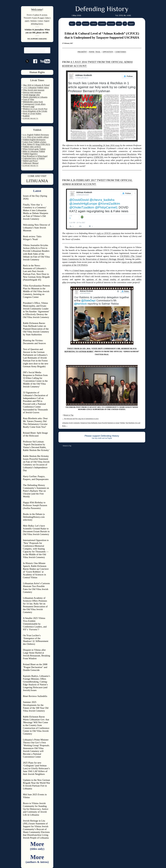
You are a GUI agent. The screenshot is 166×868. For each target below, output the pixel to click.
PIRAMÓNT (82, 52)
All (125, 24)
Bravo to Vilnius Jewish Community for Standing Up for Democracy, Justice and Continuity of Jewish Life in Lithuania (36, 809)
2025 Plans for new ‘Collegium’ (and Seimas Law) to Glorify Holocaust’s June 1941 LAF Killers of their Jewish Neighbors (36, 768)
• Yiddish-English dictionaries (34, 140)
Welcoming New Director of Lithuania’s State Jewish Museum (36, 228)
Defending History (102, 10)
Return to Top (68, 415)
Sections (86, 24)
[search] (35, 51)
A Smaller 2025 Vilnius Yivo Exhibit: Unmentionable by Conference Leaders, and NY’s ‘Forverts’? (35, 624)
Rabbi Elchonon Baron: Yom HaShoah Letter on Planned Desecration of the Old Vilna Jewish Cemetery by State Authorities (36, 329)
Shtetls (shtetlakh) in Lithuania (35, 97)
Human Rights (37, 72)
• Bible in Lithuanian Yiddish (33, 151)
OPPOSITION (108, 52)
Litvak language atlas (31, 95)
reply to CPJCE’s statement (108, 233)
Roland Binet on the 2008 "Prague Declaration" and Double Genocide (35, 667)
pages (42, 18)
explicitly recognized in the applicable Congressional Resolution (108, 154)
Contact (40, 21)
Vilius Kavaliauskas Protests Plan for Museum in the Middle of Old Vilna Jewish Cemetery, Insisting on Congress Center (36, 291)
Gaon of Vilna (28, 100)
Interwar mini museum (32, 92)
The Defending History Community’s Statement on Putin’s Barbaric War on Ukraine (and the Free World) (36, 491)
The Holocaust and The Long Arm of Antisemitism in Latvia (80, 419)
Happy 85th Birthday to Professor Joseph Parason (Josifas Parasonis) (35, 505)
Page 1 (72, 24)
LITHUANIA (37, 181)
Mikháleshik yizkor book (33, 102)
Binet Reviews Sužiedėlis (35, 696)
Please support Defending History (102, 436)
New (79, 24)
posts (35, 18)
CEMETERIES (121, 52)
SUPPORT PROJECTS (30, 166)
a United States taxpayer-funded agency (88, 271)
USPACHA (98, 157)
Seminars (34, 21)
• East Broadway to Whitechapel (35, 156)
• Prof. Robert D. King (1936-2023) (36, 144)
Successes (111, 24)
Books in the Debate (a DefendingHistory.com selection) (34, 517)
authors (37, 15)
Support (131, 24)
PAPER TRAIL (95, 52)
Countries (102, 24)
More (37, 846)
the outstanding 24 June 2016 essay (104, 145)
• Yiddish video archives (31, 147)
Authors (94, 24)
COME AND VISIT (37, 176)
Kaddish (26, 116)
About (119, 24)
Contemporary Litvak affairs (34, 104)
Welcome (37, 10)
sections (44, 15)
